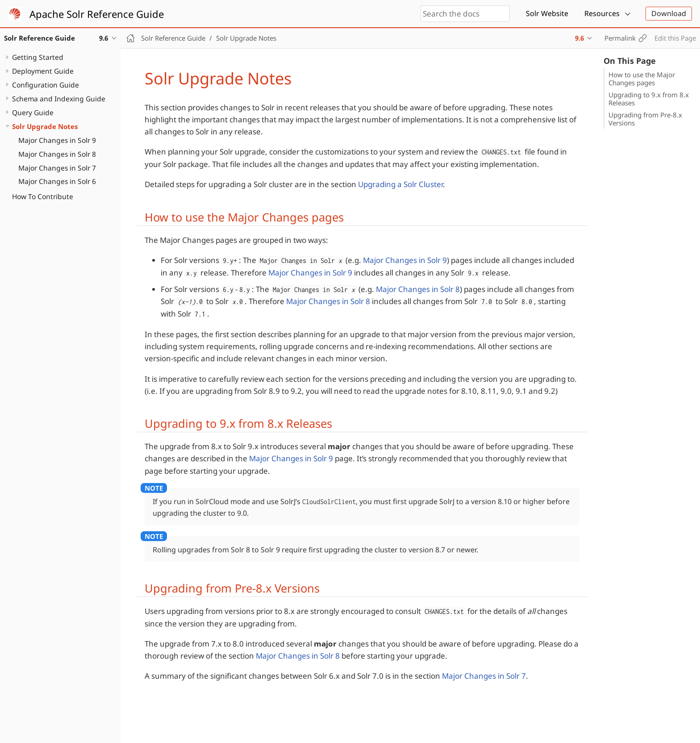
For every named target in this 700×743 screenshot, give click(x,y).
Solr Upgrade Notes (45, 126)
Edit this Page (675, 38)
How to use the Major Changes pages (642, 79)
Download (669, 13)
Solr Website (547, 13)
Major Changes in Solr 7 (57, 168)
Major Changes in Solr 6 (57, 181)
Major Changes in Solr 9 (57, 140)
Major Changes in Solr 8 (57, 154)
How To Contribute (43, 196)
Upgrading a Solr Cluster (400, 184)
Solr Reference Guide (173, 38)
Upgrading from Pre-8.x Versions (645, 119)
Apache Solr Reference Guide (97, 14)
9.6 (579, 38)
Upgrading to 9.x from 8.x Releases (649, 99)
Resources (602, 13)
